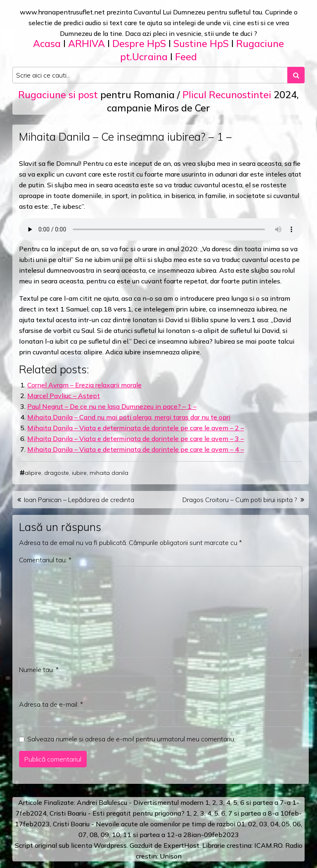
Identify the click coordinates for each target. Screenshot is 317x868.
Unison (171, 856)
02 (252, 824)
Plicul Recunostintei (227, 95)
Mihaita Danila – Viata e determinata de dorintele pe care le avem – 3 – (136, 439)
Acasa (47, 44)
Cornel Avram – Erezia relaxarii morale (84, 385)
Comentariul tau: (45, 560)
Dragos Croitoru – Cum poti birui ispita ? (240, 500)
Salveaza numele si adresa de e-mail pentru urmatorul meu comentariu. (131, 739)
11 (127, 835)
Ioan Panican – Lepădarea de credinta (79, 500)
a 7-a (283, 802)
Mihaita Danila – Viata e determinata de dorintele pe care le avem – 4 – (136, 449)
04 (274, 824)
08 (94, 835)
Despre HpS (139, 44)
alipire (33, 473)
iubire (79, 473)
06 (297, 824)
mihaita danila (109, 473)
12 (171, 835)
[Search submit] (296, 75)
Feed (186, 57)
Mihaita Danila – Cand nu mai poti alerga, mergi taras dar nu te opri (129, 417)
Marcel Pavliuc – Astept (64, 396)
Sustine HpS (201, 44)
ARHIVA (86, 44)
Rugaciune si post (58, 95)
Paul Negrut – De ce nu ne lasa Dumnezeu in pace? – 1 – (112, 406)
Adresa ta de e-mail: (51, 704)
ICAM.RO (268, 845)
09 (105, 835)
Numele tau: (39, 670)
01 (241, 824)
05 (286, 824)
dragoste (57, 473)
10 (116, 835)
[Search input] (150, 75)
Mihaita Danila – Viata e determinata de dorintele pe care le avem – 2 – (136, 428)
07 (83, 835)
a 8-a (271, 813)
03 (263, 824)
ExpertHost (181, 845)
